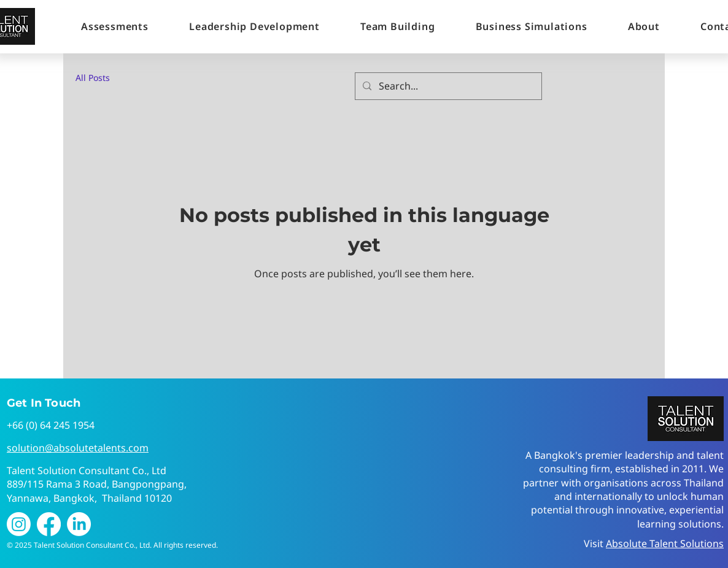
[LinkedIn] (79, 524)
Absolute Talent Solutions (665, 543)
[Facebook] (49, 524)
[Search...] (447, 86)
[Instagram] (19, 524)
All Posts (93, 78)
